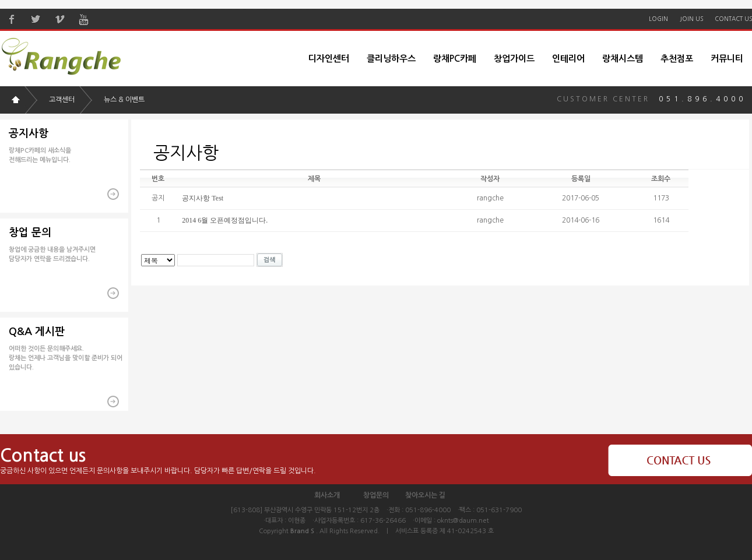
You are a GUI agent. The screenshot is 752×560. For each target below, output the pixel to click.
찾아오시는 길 (425, 495)
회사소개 (327, 495)
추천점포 (677, 59)
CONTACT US (733, 19)
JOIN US (691, 19)
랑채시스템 (623, 59)
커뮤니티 (727, 59)
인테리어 (568, 59)
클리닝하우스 (391, 59)
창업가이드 (514, 59)
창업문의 (376, 495)
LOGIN (658, 19)
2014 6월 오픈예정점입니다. (225, 220)
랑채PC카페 (455, 59)
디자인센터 (329, 59)
